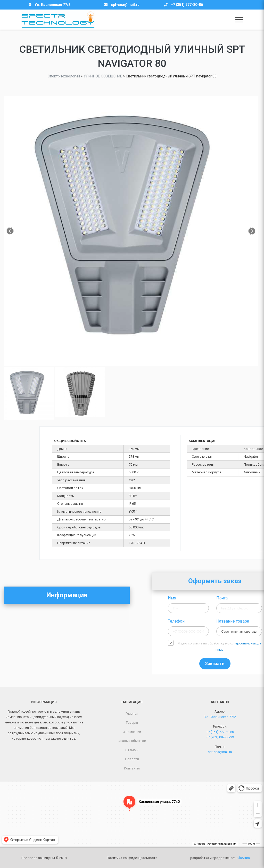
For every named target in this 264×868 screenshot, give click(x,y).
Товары (132, 723)
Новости (132, 759)
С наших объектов (132, 741)
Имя (217, 598)
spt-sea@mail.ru (125, 5)
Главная (132, 714)
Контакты (132, 768)
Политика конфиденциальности (132, 858)
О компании (132, 732)
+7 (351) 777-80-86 (187, 5)
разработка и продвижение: (220, 858)
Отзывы (132, 750)
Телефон (221, 621)
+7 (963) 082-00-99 (220, 737)
